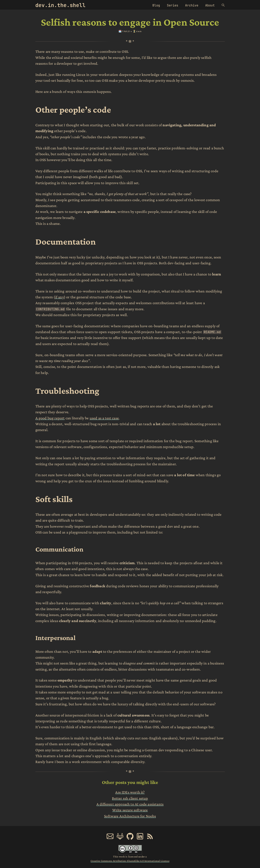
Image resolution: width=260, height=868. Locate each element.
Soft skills (54, 499)
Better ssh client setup (130, 798)
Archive (192, 5)
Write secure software (130, 810)
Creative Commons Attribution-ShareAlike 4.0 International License (130, 861)
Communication (59, 549)
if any (60, 297)
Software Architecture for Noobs (130, 816)
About (210, 5)
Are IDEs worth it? (130, 792)
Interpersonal (55, 638)
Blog (156, 5)
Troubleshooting (67, 391)
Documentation (66, 242)
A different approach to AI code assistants (130, 804)
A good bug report (50, 418)
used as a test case (104, 418)
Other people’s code (73, 110)
